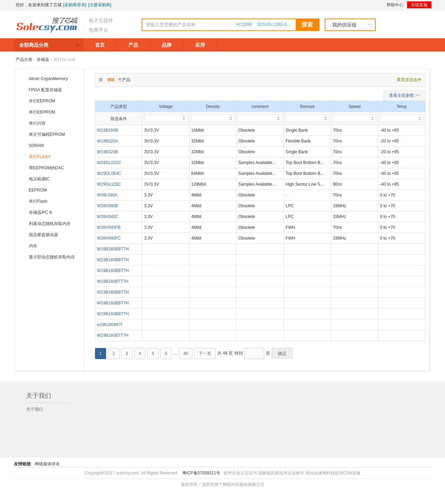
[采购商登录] (75, 5)
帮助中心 (395, 5)
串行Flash (38, 201)
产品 (133, 45)
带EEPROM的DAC (46, 168)
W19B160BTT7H (113, 281)
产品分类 (24, 60)
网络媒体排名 (47, 464)
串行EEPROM (42, 112)
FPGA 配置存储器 (45, 90)
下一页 (205, 354)
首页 (100, 45)
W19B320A (108, 141)
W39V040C (108, 217)
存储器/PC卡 (41, 212)
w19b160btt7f (110, 325)
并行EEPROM (42, 101)
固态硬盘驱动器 (43, 235)
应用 (200, 45)
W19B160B (108, 130)
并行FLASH (40, 157)
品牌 (167, 45)
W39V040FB (109, 227)
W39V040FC (109, 238)
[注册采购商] (100, 5)
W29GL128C (109, 184)
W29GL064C (109, 173)
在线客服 (419, 5)
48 (186, 354)
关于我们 (34, 409)
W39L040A (107, 195)
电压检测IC (39, 179)
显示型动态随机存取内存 (52, 257)
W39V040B (108, 206)
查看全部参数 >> (404, 95)
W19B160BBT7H (113, 249)
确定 (282, 353)
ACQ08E (244, 24)
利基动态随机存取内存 (50, 224)
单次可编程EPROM (47, 134)
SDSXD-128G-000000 (277, 24)
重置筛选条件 (409, 80)
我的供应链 (344, 25)
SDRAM (36, 146)
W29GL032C (109, 163)
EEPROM (38, 190)
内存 (33, 246)
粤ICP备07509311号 (201, 473)
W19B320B (108, 152)
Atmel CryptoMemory (49, 79)
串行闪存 (37, 123)
